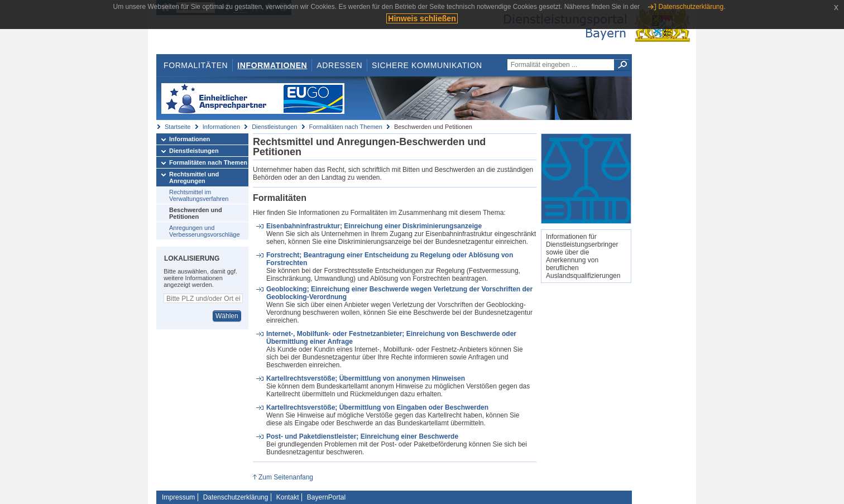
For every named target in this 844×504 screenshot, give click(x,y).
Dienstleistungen (274, 127)
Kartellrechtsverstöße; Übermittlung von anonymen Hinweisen (366, 378)
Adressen (339, 65)
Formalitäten (196, 65)
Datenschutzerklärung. (692, 7)
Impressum (178, 497)
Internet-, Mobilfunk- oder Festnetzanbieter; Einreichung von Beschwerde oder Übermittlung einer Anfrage (391, 338)
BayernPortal (326, 497)
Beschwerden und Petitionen (196, 213)
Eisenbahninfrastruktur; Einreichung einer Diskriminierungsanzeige (374, 226)
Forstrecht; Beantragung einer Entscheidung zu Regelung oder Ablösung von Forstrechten (390, 259)
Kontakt (288, 497)
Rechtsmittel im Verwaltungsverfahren (199, 195)
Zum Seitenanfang (286, 477)
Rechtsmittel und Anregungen (194, 177)
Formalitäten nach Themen (346, 127)
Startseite (178, 127)
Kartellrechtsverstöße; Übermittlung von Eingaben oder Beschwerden (377, 407)
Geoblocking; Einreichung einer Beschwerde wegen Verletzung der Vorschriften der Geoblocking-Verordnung (399, 293)
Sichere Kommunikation (427, 65)
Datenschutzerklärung (236, 497)
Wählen (227, 316)
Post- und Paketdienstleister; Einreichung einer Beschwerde (362, 436)
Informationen (272, 65)
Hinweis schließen (422, 18)
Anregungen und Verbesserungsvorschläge (205, 231)
